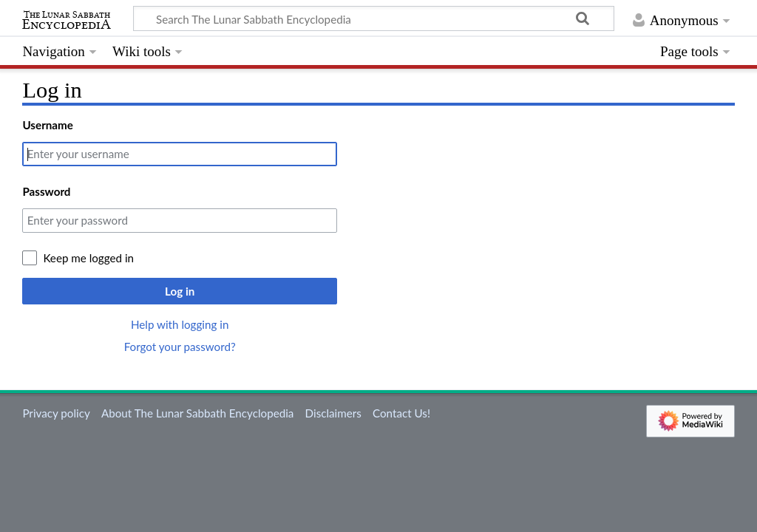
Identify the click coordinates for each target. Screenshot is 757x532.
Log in (180, 291)
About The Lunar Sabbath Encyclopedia (197, 413)
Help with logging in (180, 324)
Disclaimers (333, 413)
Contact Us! (401, 413)
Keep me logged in (88, 258)
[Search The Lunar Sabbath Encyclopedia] (374, 18)
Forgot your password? (180, 347)
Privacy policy (56, 413)
